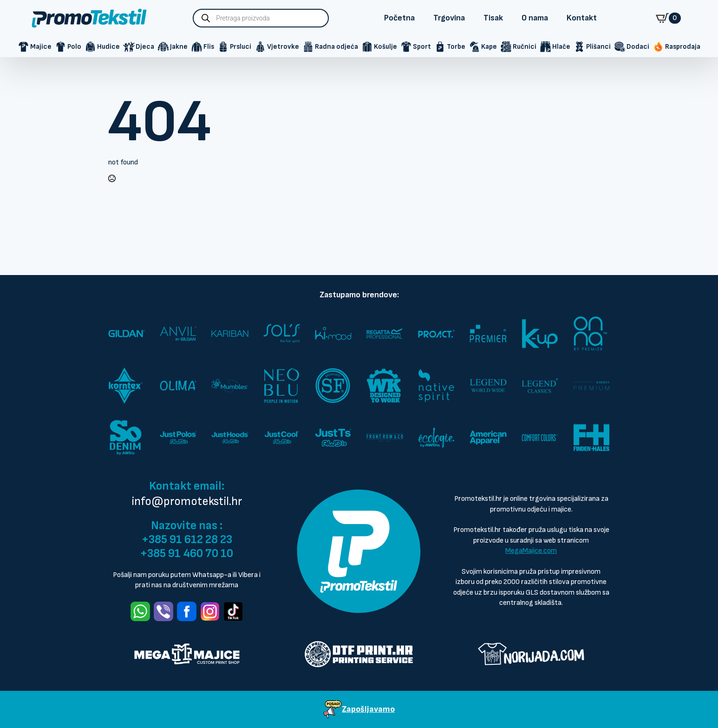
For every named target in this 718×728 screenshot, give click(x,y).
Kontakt (582, 18)
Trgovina (449, 18)
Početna (399, 18)
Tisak (493, 18)
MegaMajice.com (531, 551)
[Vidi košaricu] (668, 18)
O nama (535, 18)
